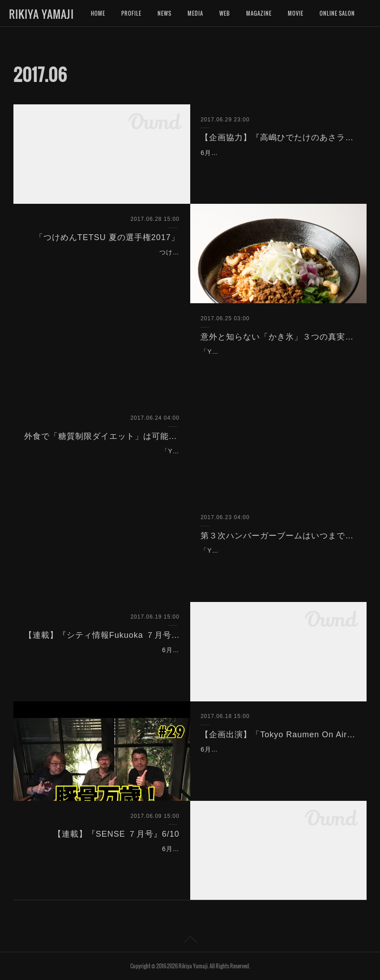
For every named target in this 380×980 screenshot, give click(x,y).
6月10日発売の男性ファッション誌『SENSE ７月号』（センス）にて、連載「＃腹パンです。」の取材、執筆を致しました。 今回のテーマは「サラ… (102, 860)
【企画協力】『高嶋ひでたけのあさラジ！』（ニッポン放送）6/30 (278, 138)
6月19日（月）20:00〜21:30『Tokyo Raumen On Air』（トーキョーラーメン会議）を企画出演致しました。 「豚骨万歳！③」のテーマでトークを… (277, 761)
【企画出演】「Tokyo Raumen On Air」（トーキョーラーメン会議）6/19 (278, 735)
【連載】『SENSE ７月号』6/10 (116, 834)
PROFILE (131, 13)
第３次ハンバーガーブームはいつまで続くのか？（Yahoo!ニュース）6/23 (278, 536)
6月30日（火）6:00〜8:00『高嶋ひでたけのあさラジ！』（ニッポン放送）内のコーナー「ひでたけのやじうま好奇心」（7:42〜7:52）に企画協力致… (278, 164)
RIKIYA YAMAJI (41, 14)
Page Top (190, 941)
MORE (327, 13)
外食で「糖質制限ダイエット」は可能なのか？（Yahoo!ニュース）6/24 (102, 436)
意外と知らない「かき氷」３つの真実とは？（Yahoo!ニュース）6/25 (278, 337)
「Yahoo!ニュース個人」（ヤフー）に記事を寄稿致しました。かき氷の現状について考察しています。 (275, 363)
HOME (98, 13)
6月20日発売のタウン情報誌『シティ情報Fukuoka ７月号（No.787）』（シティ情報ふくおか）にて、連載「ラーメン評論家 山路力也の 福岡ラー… (103, 661)
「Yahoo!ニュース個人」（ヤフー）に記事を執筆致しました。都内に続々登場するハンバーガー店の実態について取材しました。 (278, 562)
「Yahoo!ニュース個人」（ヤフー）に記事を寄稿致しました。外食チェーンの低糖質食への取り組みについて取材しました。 (102, 462)
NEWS (164, 13)
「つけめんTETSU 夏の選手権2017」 (107, 237)
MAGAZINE (259, 13)
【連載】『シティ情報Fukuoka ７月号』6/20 (102, 635)
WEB (225, 13)
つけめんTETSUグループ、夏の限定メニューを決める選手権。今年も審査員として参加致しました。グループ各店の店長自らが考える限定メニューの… (102, 263)
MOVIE (296, 13)
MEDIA (195, 13)
